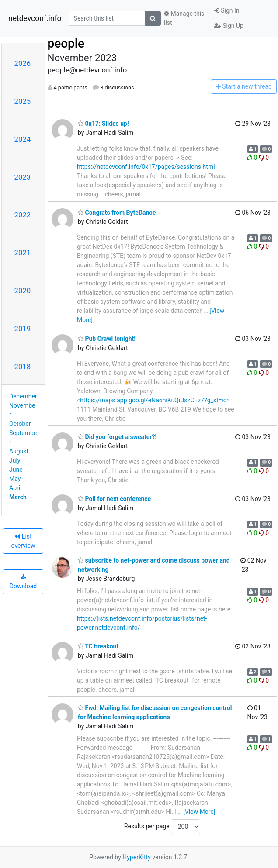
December (23, 396)
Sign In (227, 10)
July (15, 460)
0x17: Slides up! (103, 124)
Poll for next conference (114, 499)
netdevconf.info (35, 18)
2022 (23, 215)
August (19, 451)
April (16, 488)
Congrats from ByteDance (117, 213)
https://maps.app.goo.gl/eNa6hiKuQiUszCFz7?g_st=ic (153, 400)
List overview (23, 541)
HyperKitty (137, 857)
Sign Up (229, 26)
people (66, 43)
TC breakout (98, 646)
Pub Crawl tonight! (107, 339)
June (16, 470)
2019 (23, 329)
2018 (23, 367)
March (18, 497)
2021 (23, 253)
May (15, 479)
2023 (23, 177)
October (20, 424)
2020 (23, 291)
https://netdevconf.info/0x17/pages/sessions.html (146, 167)
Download (23, 582)
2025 (23, 101)
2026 (23, 63)
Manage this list (184, 18)
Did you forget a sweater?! (117, 437)
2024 (23, 139)
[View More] (199, 812)
